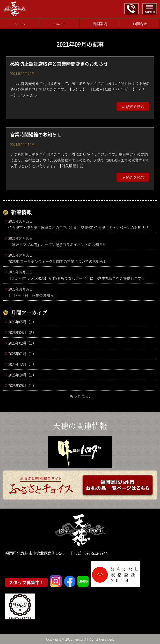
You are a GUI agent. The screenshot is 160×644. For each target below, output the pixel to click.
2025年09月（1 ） (22, 385)
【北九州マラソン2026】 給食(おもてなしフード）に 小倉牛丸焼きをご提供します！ (81, 275)
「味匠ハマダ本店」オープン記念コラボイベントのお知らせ (81, 241)
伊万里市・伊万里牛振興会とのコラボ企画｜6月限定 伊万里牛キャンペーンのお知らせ (81, 224)
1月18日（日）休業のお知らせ (81, 292)
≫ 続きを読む (133, 106)
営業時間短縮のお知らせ (36, 135)
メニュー (60, 24)
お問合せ (140, 24)
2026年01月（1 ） (22, 353)
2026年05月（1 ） (22, 322)
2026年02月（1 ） (22, 343)
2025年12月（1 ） (22, 364)
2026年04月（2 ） (22, 332)
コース (20, 24)
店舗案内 (100, 24)
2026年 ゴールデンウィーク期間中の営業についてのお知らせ (81, 258)
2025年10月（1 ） (22, 375)
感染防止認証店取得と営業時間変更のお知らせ (59, 64)
